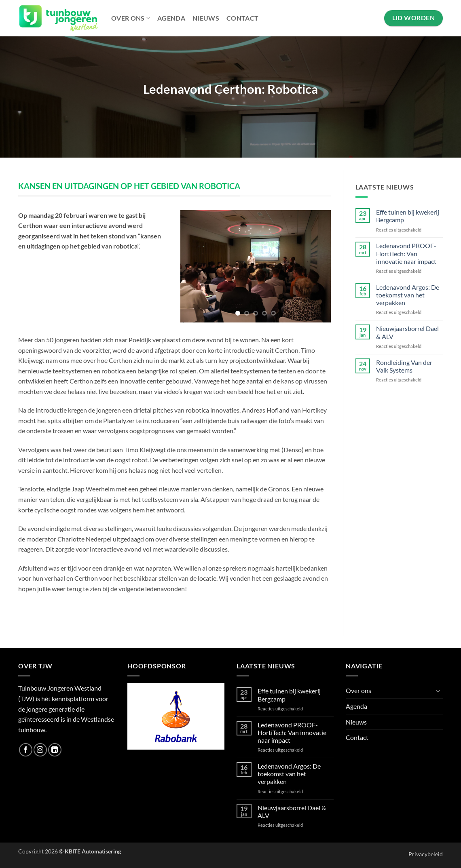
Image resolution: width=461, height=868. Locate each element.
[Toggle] (438, 691)
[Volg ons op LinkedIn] (55, 750)
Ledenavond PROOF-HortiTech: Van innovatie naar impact (406, 253)
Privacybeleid (426, 854)
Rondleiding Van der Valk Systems (404, 366)
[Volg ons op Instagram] (40, 750)
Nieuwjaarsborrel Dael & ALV (407, 332)
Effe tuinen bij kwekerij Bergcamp (408, 216)
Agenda (171, 18)
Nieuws (206, 18)
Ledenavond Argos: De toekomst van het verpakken (408, 295)
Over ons (131, 18)
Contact (242, 18)
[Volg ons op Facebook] (26, 750)
